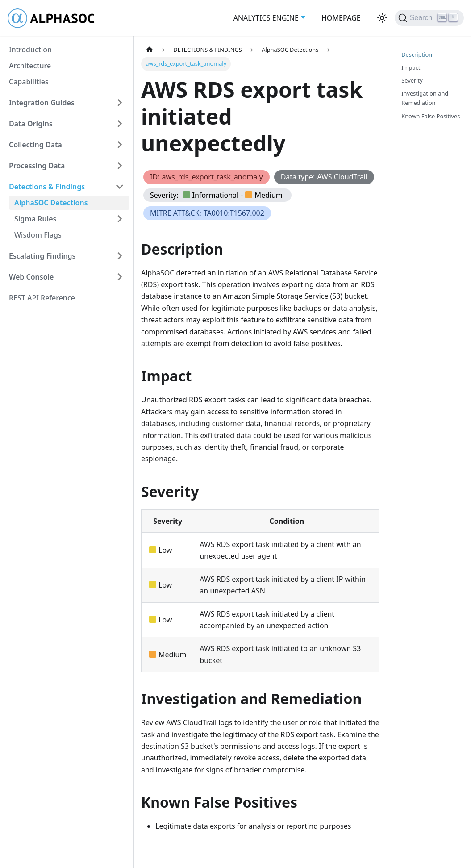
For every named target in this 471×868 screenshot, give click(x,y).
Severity (412, 80)
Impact (411, 67)
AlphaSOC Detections (51, 203)
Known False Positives (431, 116)
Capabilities (29, 82)
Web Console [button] (31, 277)
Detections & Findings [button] (47, 187)
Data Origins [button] (31, 124)
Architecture (30, 66)
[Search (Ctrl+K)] (429, 18)
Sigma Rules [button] (35, 219)
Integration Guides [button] (42, 103)
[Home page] (150, 50)
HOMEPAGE (341, 18)
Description (417, 54)
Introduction (30, 50)
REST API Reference (42, 298)
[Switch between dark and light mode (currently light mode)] (382, 18)
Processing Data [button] (37, 166)
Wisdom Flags (38, 235)
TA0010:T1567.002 (234, 213)
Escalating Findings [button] (42, 256)
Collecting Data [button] (35, 145)
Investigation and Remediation (425, 98)
